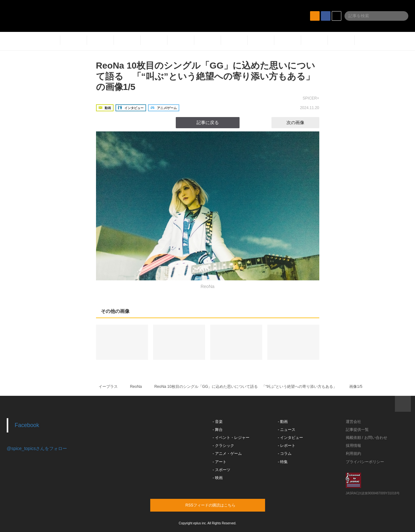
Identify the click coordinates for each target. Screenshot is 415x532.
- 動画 (283, 422)
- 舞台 (218, 430)
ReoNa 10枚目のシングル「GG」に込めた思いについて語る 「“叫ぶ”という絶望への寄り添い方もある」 (246, 387)
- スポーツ (222, 470)
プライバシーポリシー (365, 462)
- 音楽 (218, 422)
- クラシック (223, 446)
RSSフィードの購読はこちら (220, 505)
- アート (220, 462)
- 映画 (218, 478)
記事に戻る (208, 122)
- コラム (285, 454)
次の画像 (301, 122)
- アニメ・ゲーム (227, 454)
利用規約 (353, 454)
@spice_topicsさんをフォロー (37, 448)
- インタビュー (290, 438)
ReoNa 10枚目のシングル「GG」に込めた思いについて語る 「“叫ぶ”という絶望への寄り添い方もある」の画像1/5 (206, 76)
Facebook (27, 425)
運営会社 (353, 422)
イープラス (108, 387)
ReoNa (136, 387)
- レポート (287, 446)
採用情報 (353, 446)
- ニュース (287, 430)
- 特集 (283, 462)
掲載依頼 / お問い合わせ (367, 438)
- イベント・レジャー (231, 438)
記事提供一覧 (357, 430)
